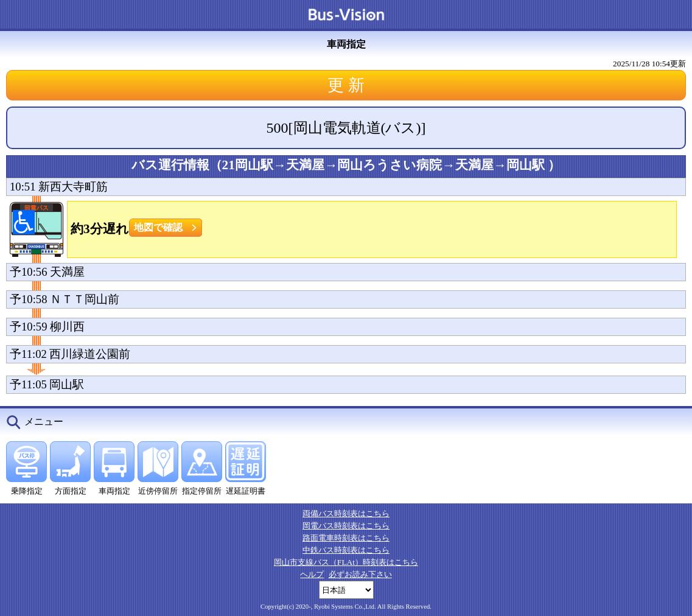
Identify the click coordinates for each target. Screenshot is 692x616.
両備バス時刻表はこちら (346, 513)
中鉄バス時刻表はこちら (346, 550)
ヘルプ (312, 574)
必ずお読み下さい (360, 574)
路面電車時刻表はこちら (346, 538)
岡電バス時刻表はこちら (346, 526)
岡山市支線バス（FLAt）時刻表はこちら (346, 562)
